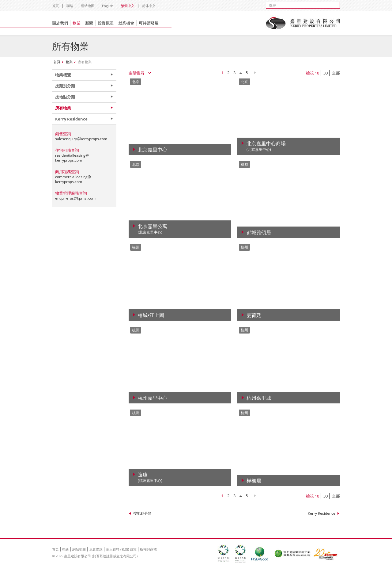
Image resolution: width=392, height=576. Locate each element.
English (108, 6)
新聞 (89, 23)
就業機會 (126, 23)
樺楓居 (254, 481)
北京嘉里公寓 (153, 229)
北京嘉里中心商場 (266, 146)
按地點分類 (142, 513)
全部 (336, 73)
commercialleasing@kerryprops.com (73, 179)
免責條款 (96, 549)
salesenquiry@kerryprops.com (81, 139)
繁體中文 (128, 6)
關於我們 (60, 23)
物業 (77, 23)
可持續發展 (149, 23)
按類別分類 (65, 86)
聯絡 (70, 6)
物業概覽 (63, 75)
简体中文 (149, 6)
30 (326, 73)
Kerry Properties (303, 23)
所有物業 (63, 108)
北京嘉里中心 (153, 150)
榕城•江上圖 (151, 315)
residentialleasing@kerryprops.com (72, 158)
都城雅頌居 (259, 232)
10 (317, 73)
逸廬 (150, 477)
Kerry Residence (322, 513)
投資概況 (106, 23)
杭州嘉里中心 (153, 398)
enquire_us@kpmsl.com (75, 198)
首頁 (55, 6)
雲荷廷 (254, 315)
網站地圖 (88, 6)
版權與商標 (148, 549)
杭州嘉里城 (259, 398)
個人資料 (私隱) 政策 (121, 549)
